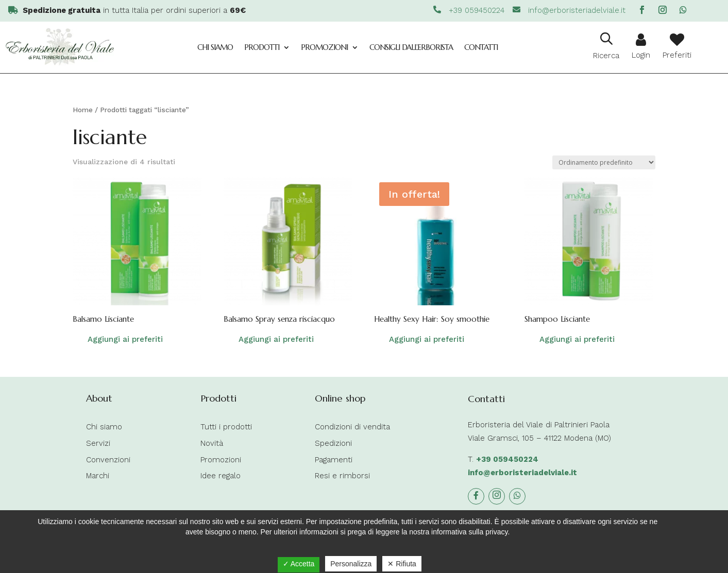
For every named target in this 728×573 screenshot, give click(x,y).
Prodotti (262, 47)
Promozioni (324, 47)
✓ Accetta (299, 564)
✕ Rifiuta (402, 564)
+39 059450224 (507, 459)
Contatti (481, 47)
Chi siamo (215, 47)
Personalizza (351, 564)
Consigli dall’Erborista (411, 47)
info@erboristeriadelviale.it (522, 473)
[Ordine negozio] (604, 162)
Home (83, 110)
